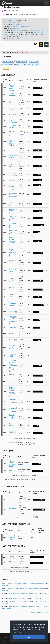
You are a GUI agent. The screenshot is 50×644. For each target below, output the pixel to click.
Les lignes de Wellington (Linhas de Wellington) (13, 193)
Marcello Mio (12, 102)
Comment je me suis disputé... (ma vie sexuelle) (12, 390)
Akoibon (12, 312)
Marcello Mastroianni (14, 26)
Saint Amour (11, 166)
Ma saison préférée (12, 432)
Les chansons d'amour (12, 304)
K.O (10, 150)
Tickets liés (45, 612)
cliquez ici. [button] (17, 632)
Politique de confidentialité (9, 642)
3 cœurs (12, 180)
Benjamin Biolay (14, 20)
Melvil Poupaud (16, 30)
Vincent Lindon (29, 34)
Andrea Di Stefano (39, 32)
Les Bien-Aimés (12, 224)
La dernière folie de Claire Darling (12, 142)
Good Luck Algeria (13, 157)
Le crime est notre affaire (12, 270)
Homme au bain (13, 231)
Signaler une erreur (36, 612)
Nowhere (12, 374)
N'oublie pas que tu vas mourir (13, 417)
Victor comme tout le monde (11, 88)
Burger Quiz (11, 562)
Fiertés (12, 471)
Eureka (11, 109)
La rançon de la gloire (13, 175)
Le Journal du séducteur (13, 410)
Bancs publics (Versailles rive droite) (13, 252)
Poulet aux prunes (13, 217)
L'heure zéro (12, 296)
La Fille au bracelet (12, 127)
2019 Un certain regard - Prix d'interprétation (26, 589)
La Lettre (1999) (12, 355)
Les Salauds (12, 185)
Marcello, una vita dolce (12, 538)
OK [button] (29, 637)
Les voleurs (12, 381)
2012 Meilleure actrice (19, 599)
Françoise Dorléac (14, 28)
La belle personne (12, 279)
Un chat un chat (13, 262)
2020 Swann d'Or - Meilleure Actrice (26, 584)
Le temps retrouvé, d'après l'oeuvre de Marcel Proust (13, 365)
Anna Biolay (12, 22)
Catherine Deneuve (26, 26)
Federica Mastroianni (16, 24)
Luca (10, 499)
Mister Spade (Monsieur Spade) (13, 463)
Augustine (12, 203)
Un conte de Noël (12, 288)
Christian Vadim (16, 38)
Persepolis (13, 508)
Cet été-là (12, 114)
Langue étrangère (13, 95)
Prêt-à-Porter (11, 425)
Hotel (11, 334)
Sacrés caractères (13, 557)
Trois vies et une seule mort (13, 401)
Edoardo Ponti (33, 30)
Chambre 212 (12, 132)
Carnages (12, 327)
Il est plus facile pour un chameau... (13, 319)
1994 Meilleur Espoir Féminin (25, 606)
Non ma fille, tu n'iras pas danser (12, 240)
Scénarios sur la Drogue (12, 347)
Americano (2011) (13, 210)
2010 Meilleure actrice (20, 601)
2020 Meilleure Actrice (23, 594)
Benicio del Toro (21, 32)
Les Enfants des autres (13, 120)
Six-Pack (12, 340)
